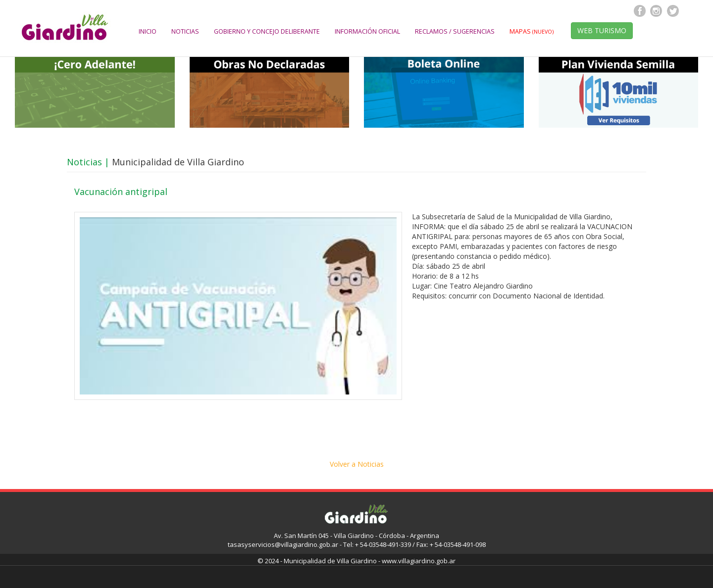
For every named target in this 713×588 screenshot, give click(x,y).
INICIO (148, 31)
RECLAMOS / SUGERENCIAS (455, 31)
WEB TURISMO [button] (602, 30)
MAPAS (532, 31)
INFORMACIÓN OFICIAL (367, 31)
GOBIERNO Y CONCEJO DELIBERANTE (267, 31)
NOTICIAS (185, 31)
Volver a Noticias (357, 464)
